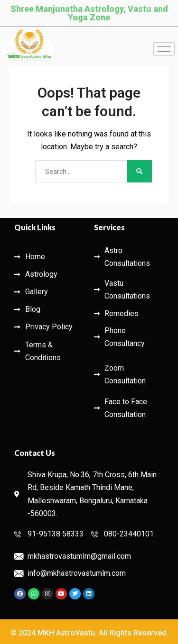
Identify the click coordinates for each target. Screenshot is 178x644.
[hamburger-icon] (164, 49)
